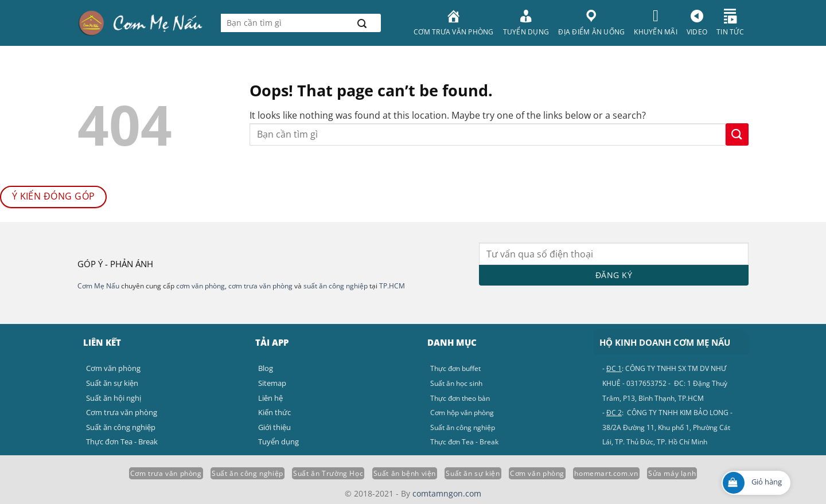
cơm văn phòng (200, 286)
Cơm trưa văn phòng (166, 473)
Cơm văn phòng (537, 473)
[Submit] (362, 23)
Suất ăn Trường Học (328, 473)
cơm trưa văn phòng (260, 286)
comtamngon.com (447, 493)
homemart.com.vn (606, 473)
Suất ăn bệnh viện (405, 473)
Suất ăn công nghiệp (248, 473)
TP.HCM (392, 286)
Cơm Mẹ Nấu (98, 286)
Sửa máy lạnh (672, 473)
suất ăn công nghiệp (336, 286)
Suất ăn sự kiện (473, 473)
